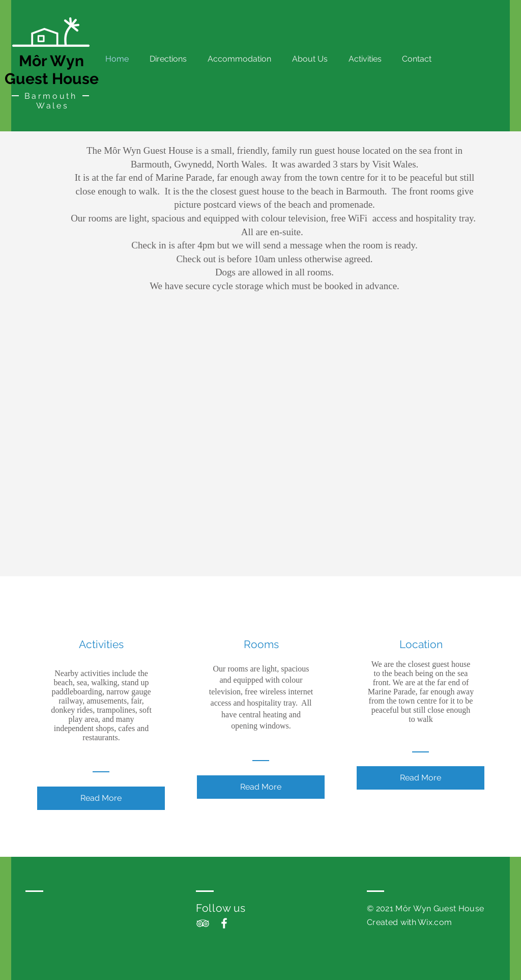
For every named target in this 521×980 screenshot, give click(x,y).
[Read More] (101, 798)
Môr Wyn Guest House (52, 70)
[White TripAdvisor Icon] (203, 923)
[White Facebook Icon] (224, 923)
